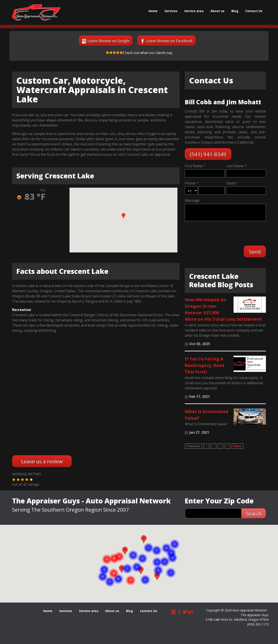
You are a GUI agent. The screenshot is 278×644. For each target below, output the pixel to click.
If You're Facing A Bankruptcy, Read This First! (205, 365)
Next (238, 446)
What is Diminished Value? (207, 415)
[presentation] (219, 233)
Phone (190, 183)
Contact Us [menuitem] (254, 11)
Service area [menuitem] (194, 11)
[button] (123, 216)
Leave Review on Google (109, 41)
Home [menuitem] (153, 11)
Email (231, 183)
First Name (194, 166)
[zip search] (213, 513)
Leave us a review (42, 461)
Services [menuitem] (171, 11)
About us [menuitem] (217, 11)
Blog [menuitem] (235, 11)
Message (192, 200)
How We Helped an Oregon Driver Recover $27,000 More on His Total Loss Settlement (223, 309)
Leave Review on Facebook (169, 41)
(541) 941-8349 (208, 154)
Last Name (235, 166)
